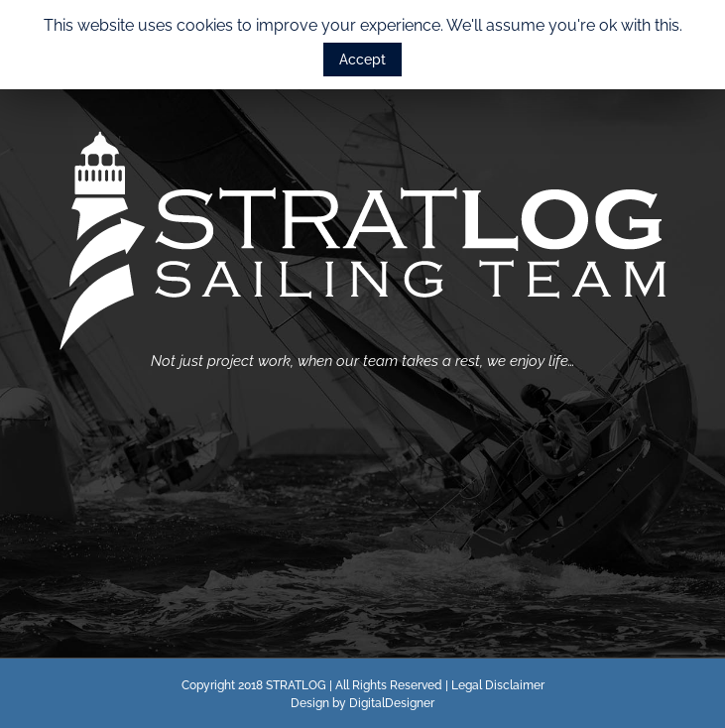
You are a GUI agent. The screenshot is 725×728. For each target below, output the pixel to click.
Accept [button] (362, 60)
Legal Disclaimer (498, 685)
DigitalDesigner (392, 703)
